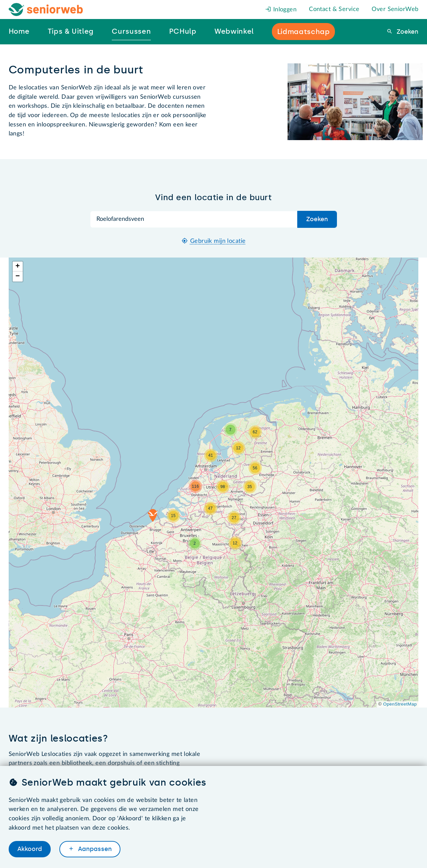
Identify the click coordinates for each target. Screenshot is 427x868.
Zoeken (407, 32)
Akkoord (30, 849)
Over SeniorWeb (395, 9)
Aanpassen (94, 849)
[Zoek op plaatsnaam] (194, 219)
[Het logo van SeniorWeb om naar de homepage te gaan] (46, 10)
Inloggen (281, 10)
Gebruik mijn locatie (218, 241)
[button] (153, 515)
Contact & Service (334, 9)
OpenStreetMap (400, 704)
